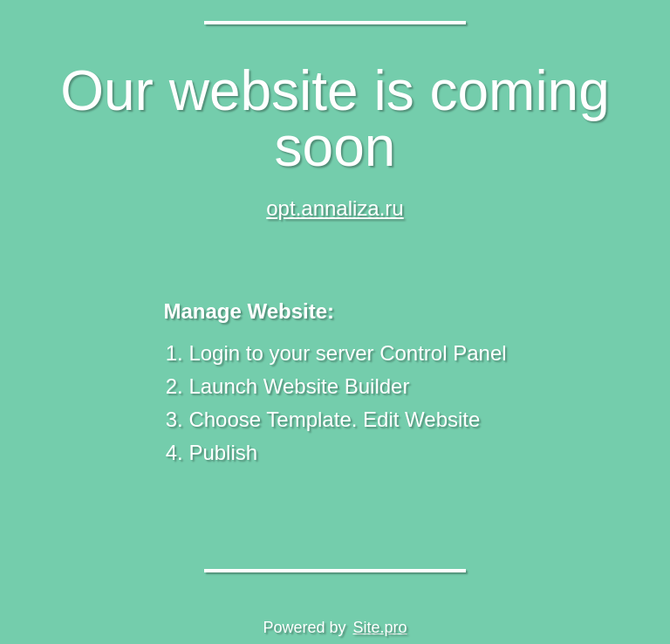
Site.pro (380, 627)
